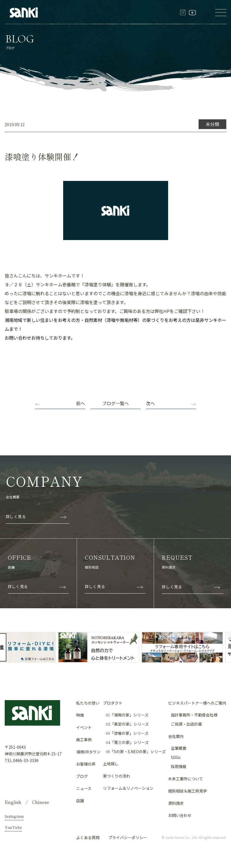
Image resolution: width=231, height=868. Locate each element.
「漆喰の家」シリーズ (127, 733)
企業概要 (179, 748)
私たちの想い (88, 703)
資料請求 (176, 803)
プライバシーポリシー (128, 837)
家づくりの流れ (117, 776)
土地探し (111, 764)
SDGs (176, 757)
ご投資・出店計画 (186, 724)
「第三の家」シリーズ (127, 742)
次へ (150, 403)
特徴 (80, 715)
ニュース (84, 788)
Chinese (41, 802)
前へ (81, 403)
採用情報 (179, 766)
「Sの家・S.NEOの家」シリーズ (136, 751)
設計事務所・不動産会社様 (194, 715)
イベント (84, 727)
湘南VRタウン (88, 752)
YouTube (13, 827)
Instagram (14, 816)
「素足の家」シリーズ (127, 724)
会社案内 (176, 736)
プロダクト (113, 703)
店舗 (80, 801)
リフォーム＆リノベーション (128, 788)
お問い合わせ (180, 815)
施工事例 (84, 740)
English (13, 802)
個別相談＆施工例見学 (188, 791)
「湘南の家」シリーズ (127, 715)
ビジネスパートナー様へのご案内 (197, 703)
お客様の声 (86, 764)
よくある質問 (88, 837)
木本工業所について (186, 779)
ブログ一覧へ (115, 403)
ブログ (82, 776)
